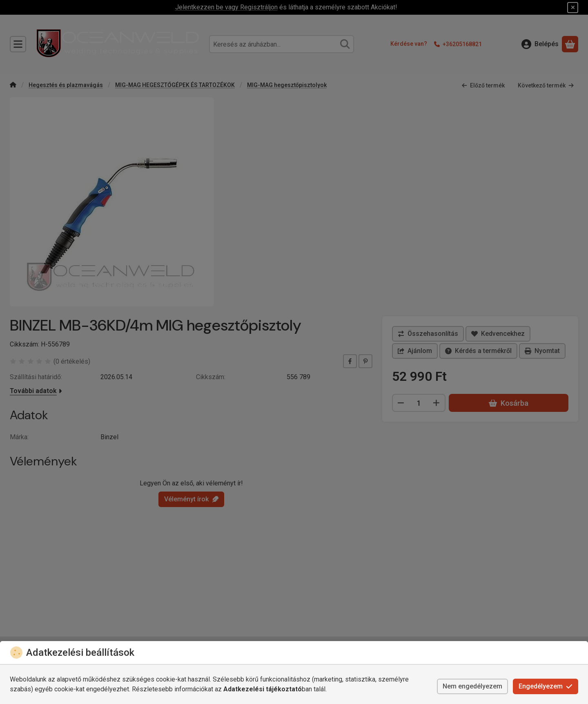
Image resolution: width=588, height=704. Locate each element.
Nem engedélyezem (472, 686)
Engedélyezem (546, 686)
